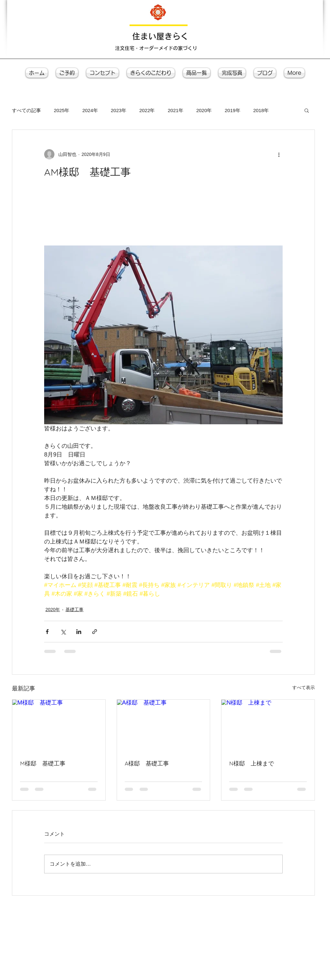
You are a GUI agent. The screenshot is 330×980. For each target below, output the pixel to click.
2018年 (261, 110)
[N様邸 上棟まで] (268, 726)
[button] (307, 110)
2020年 (204, 110)
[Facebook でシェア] (47, 632)
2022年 (147, 110)
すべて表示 (304, 687)
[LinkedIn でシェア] (79, 632)
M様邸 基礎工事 (43, 763)
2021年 (176, 110)
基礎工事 (74, 610)
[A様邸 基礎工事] (164, 726)
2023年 (119, 110)
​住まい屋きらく (160, 36)
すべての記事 (26, 110)
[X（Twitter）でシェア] (63, 632)
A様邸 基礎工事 (147, 763)
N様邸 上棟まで (252, 763)
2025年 (62, 110)
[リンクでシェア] (95, 632)
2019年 (232, 110)
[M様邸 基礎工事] (59, 726)
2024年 (90, 110)
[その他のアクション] (279, 154)
